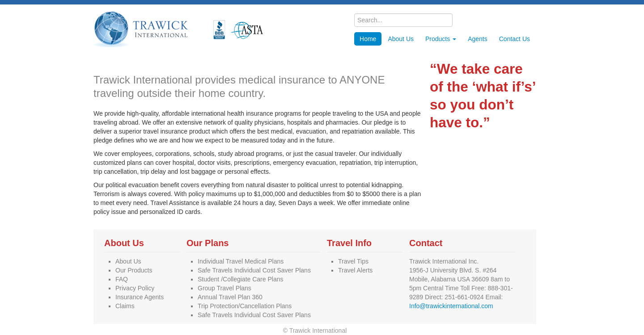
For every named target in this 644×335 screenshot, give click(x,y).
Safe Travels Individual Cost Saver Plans (254, 270)
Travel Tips (353, 261)
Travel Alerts (355, 270)
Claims (125, 306)
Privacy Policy (135, 288)
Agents (478, 39)
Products (441, 39)
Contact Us (515, 39)
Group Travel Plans (225, 288)
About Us (401, 39)
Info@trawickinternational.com (451, 306)
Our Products (134, 270)
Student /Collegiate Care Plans (240, 279)
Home (368, 39)
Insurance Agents (140, 297)
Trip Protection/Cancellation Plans (245, 306)
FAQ (122, 279)
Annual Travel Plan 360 (230, 297)
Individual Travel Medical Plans (241, 261)
